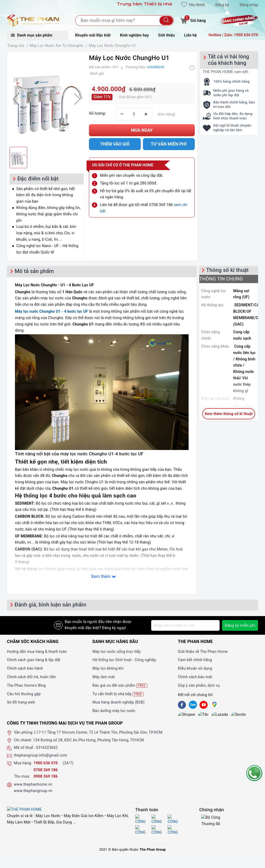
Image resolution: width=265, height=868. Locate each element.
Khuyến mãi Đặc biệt (93, 35)
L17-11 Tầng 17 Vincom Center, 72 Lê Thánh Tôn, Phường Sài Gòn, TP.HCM (98, 734)
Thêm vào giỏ (115, 144)
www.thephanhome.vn (33, 786)
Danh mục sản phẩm (32, 35)
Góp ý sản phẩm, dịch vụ (199, 685)
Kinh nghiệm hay (134, 35)
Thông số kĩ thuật (227, 270)
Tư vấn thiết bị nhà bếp (118, 694)
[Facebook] (182, 705)
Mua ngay (142, 130)
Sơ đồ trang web (21, 702)
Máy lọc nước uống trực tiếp (117, 652)
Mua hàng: (23, 765)
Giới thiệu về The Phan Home (203, 652)
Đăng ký (222, 5)
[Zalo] (193, 705)
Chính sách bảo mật (195, 677)
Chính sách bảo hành (25, 668)
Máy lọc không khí (108, 668)
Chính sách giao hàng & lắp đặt (34, 660)
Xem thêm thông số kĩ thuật (229, 414)
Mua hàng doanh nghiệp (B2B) (118, 702)
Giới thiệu (166, 35)
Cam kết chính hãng (195, 660)
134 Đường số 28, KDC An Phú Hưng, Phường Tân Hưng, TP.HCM (89, 741)
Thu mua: (22, 778)
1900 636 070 (46, 765)
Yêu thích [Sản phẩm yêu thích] (193, 5)
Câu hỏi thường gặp (24, 694)
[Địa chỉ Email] (185, 625)
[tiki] (193, 715)
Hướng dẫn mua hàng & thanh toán (37, 652)
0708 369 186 (46, 771)
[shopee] (182, 715)
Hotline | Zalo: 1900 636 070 (233, 35)
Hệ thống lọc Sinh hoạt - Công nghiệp (124, 660)
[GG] (215, 705)
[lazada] (204, 715)
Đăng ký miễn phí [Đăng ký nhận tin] (240, 625)
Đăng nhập (249, 5)
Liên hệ (191, 35)
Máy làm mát (104, 677)
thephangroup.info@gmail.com (41, 757)
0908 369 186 (46, 778)
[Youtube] (204, 705)
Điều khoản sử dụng (195, 668)
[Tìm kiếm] (166, 21)
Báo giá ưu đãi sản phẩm (120, 686)
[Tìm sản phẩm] (124, 21)
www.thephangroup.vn (33, 792)
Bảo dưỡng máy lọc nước (114, 711)
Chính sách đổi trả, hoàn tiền (32, 677)
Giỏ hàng (193, 20)
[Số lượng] (134, 114)
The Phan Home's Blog (26, 685)
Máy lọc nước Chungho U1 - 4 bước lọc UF (51, 311)
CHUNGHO (156, 67)
